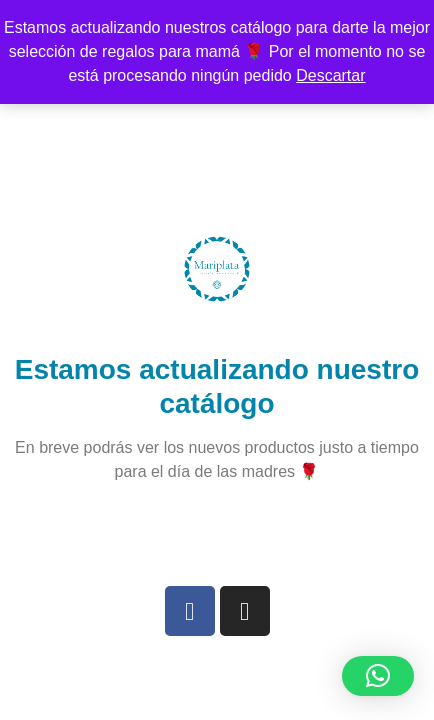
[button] (378, 676)
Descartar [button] (330, 75)
